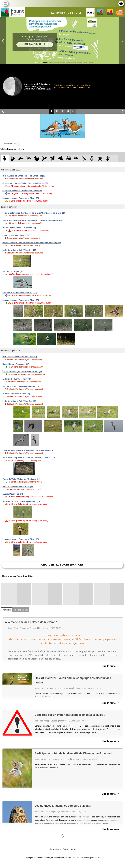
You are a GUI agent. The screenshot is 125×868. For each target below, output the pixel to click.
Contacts (66, 849)
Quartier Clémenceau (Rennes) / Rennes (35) (22, 191)
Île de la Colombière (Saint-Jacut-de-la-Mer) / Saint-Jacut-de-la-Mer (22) (34, 213)
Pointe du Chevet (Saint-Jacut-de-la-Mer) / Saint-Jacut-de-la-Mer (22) (32, 220)
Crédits (73, 849)
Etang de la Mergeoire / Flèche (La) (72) (20, 293)
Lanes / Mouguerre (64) (13, 494)
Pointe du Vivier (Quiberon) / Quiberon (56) (21, 479)
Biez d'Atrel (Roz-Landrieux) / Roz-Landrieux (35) (24, 176)
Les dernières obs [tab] (10, 144)
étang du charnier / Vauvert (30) (16, 235)
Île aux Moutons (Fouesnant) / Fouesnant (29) (22, 372)
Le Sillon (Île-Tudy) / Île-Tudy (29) (17, 379)
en (121, 13)
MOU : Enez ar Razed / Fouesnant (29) (19, 228)
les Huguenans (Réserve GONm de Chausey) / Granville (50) (29, 458)
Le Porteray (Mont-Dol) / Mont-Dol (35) (19, 250)
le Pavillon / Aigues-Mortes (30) (16, 394)
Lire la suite (110, 666)
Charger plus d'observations (62, 565)
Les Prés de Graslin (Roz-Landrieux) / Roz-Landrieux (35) (28, 450)
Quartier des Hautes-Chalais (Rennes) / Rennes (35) (25, 183)
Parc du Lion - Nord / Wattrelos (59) (18, 487)
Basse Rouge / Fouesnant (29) (16, 364)
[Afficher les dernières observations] (15, 149)
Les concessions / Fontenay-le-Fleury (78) (21, 198)
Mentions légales (55, 849)
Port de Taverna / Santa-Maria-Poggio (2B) (21, 386)
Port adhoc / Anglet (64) (13, 271)
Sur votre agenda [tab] (21, 610)
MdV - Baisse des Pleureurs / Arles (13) (20, 357)
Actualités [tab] (7, 610)
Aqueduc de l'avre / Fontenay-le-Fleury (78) (21, 501)
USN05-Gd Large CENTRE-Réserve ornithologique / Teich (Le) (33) (32, 243)
